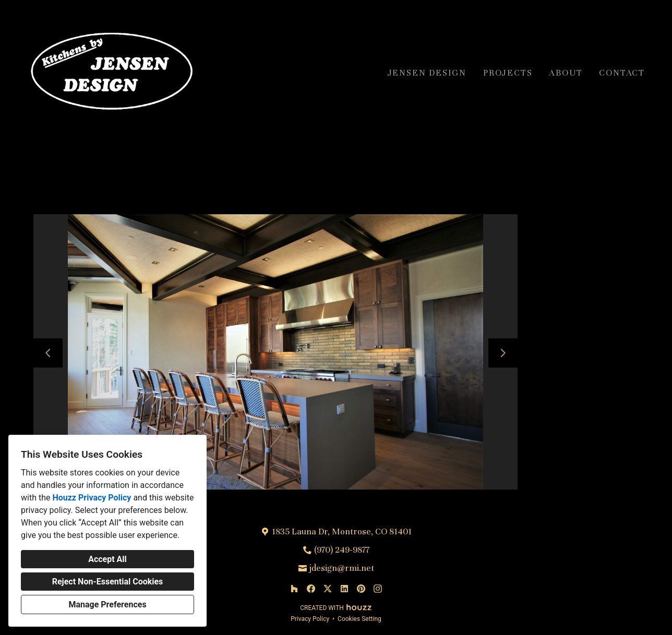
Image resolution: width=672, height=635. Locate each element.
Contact (622, 73)
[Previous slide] (48, 353)
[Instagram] (378, 589)
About (566, 73)
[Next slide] (503, 353)
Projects (508, 73)
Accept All (107, 559)
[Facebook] (311, 589)
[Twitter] (328, 589)
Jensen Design (427, 73)
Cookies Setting (359, 619)
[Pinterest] (361, 589)
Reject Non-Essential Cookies (108, 582)
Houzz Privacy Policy (92, 498)
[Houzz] (294, 589)
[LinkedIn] (344, 589)
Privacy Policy (310, 619)
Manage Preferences (107, 605)
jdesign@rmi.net (342, 568)
